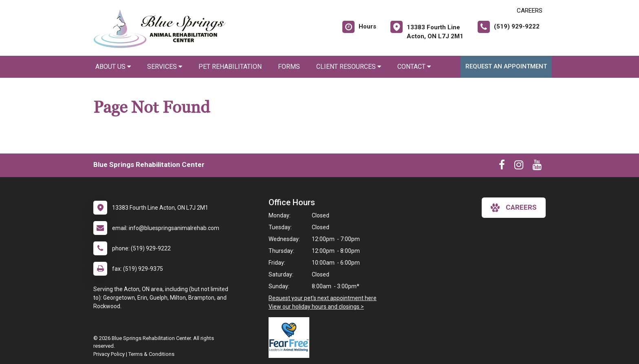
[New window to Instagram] (519, 167)
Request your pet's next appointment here (323, 298)
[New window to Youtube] (537, 167)
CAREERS (530, 11)
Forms (289, 67)
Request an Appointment (506, 66)
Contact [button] (414, 67)
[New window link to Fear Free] (291, 338)
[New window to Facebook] (502, 167)
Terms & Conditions (151, 354)
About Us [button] (113, 67)
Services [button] (165, 67)
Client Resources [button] (349, 67)
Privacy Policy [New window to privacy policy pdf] (109, 354)
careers (514, 208)
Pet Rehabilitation (230, 67)
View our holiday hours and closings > (316, 307)
